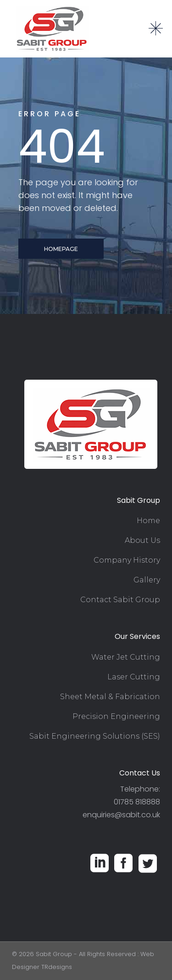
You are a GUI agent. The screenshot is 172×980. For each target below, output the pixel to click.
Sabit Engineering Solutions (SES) (95, 736)
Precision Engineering (116, 716)
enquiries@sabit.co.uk (121, 815)
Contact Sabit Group (120, 600)
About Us (142, 540)
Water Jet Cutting (126, 657)
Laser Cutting (134, 677)
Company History (127, 560)
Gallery (147, 580)
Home (148, 521)
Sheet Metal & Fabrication (110, 697)
